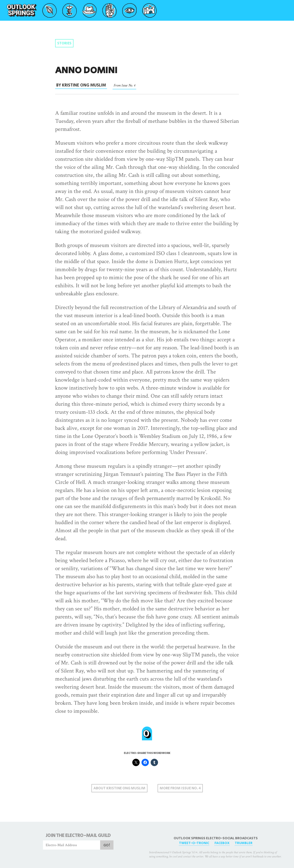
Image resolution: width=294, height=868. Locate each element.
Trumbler (244, 843)
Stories (64, 43)
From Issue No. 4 (124, 85)
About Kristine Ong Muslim (119, 788)
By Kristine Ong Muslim (81, 85)
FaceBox (222, 843)
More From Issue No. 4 (180, 788)
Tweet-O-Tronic (194, 843)
